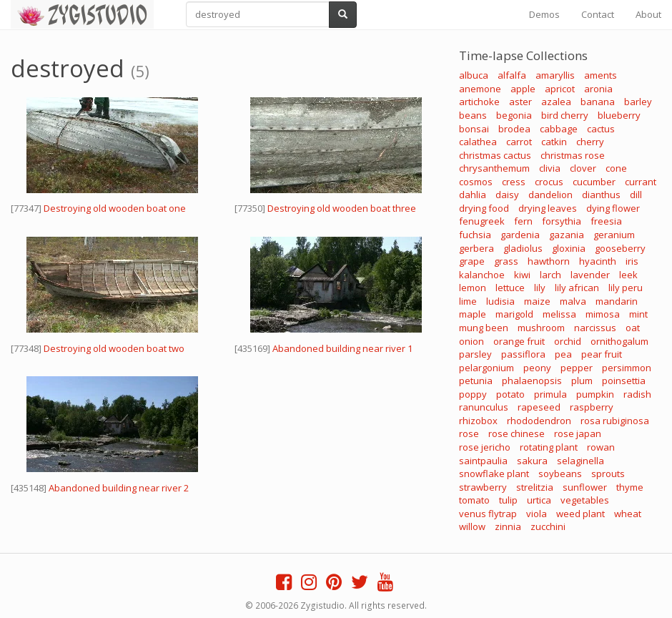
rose (469, 433)
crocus (549, 182)
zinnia (508, 526)
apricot (560, 89)
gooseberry (620, 248)
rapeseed (539, 407)
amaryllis (555, 75)
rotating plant (549, 447)
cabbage (559, 129)
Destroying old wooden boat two (114, 348)
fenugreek (482, 221)
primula (550, 394)
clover (583, 168)
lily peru (626, 288)
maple (473, 314)
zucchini (548, 526)
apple (523, 89)
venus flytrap (488, 514)
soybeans (560, 474)
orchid (568, 341)
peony (537, 368)
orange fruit (519, 341)
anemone (480, 89)
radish (637, 394)
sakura (532, 461)
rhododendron (539, 421)
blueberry (619, 115)
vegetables (585, 500)
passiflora (523, 354)
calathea (478, 142)
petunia (476, 381)
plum (582, 381)
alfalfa (512, 75)
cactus (601, 129)
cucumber (594, 182)
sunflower (585, 487)
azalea (556, 102)
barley (638, 102)
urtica (539, 500)
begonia (514, 115)
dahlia (473, 195)
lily (540, 288)
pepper (577, 368)
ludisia (500, 301)
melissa (559, 314)
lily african (577, 288)
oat (633, 328)
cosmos (476, 182)
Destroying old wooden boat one (115, 208)
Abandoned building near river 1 (342, 348)
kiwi (522, 275)
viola (537, 514)
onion (471, 341)
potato (510, 394)
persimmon (627, 368)
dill (636, 195)
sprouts (608, 474)
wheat (628, 514)
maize (537, 301)
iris (632, 261)
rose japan (578, 433)
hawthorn (549, 261)
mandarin (617, 301)
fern (523, 221)
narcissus (595, 328)
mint (638, 314)
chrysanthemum (494, 168)
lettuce (510, 288)
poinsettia (624, 381)
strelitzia (535, 487)
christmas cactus (495, 155)
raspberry (592, 407)
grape (472, 261)
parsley (475, 354)
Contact (598, 14)
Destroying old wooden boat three (342, 208)
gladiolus (523, 248)
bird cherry (565, 115)
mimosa (603, 314)
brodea (514, 129)
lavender (590, 275)
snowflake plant (494, 474)
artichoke (479, 102)
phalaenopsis (532, 381)
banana (598, 102)
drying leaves (548, 208)
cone (616, 168)
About (648, 14)
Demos (544, 14)
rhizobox (478, 421)
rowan (601, 447)
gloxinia (569, 248)
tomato (474, 500)
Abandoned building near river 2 (119, 488)
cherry (590, 142)
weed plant (580, 514)
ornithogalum (619, 341)
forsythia (562, 221)
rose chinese (517, 433)
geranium (614, 235)
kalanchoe (482, 275)
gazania (567, 235)
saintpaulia (483, 461)
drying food (484, 208)
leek (628, 275)
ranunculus (484, 407)
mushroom (541, 328)
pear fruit (602, 354)
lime (468, 301)
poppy (473, 394)
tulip (508, 500)
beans (473, 115)
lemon (473, 288)
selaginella (580, 461)
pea (563, 354)
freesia (606, 221)
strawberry (483, 487)
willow (472, 526)
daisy (507, 195)
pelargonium (486, 368)
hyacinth (598, 261)
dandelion (550, 195)
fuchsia (475, 235)
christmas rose (573, 155)
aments (601, 75)
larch (550, 275)
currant (641, 182)
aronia (598, 89)
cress (514, 182)
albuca (474, 75)
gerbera (476, 248)
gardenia (520, 235)
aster (520, 102)
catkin (554, 142)
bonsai (474, 129)
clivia (550, 168)
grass (506, 261)
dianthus (601, 195)
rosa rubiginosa (615, 421)
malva (573, 301)
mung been (484, 328)
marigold (514, 314)
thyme (630, 487)
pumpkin (595, 394)
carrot (519, 142)
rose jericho (485, 447)
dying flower (613, 208)
